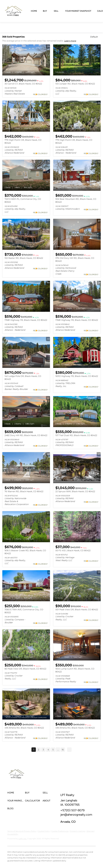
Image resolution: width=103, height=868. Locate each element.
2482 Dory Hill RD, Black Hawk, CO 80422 (26, 435)
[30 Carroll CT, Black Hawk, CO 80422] (26, 60)
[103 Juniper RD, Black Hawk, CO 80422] (77, 60)
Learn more (70, 41)
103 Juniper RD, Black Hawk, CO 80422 (75, 84)
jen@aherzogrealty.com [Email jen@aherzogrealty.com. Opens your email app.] (76, 815)
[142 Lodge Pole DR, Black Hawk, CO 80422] (26, 352)
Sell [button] (56, 11)
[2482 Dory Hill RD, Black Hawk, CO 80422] (26, 412)
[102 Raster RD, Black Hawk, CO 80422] (26, 234)
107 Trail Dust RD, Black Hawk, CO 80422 (76, 435)
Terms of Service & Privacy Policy (22, 831)
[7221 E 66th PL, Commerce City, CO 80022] (26, 175)
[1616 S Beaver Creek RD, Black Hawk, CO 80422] (26, 527)
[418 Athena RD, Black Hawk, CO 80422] (26, 704)
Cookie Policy (44, 831)
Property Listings (78, 831)
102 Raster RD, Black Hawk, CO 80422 (24, 258)
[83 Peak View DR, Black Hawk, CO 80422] (26, 645)
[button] (16, 793)
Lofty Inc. (23, 839)
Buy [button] (45, 11)
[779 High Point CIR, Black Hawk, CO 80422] (26, 116)
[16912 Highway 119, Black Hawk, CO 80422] (77, 352)
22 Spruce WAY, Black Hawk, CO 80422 (75, 491)
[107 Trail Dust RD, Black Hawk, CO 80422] (77, 412)
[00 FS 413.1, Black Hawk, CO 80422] (77, 527)
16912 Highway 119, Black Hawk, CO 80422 (77, 376)
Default (94, 37)
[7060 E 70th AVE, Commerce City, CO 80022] (26, 586)
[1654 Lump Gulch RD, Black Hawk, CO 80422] (77, 645)
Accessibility (13, 834)
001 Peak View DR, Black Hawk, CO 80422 (77, 610)
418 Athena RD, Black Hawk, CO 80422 (24, 728)
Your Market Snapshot (78, 11)
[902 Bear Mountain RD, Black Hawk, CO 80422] (77, 175)
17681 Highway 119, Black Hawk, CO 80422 (26, 320)
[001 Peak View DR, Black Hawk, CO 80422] (77, 586)
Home (34, 11)
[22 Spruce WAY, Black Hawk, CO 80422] (77, 468)
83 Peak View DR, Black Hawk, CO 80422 (25, 669)
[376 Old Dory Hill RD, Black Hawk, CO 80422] (77, 234)
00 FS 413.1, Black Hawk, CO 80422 (73, 550)
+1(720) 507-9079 (72, 810)
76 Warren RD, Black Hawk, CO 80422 (24, 491)
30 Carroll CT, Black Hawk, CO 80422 (23, 84)
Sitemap (90, 831)
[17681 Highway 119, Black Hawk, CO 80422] (26, 296)
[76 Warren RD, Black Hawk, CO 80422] (26, 468)
